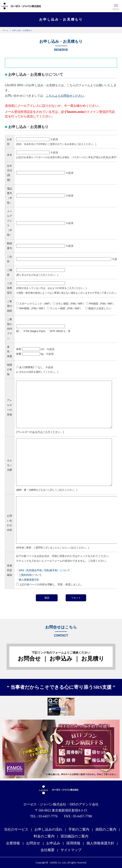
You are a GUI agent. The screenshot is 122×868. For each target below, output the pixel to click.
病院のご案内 (106, 829)
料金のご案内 (44, 836)
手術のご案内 (79, 829)
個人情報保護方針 (29, 580)
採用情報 (73, 843)
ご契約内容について (30, 575)
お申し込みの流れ (48, 829)
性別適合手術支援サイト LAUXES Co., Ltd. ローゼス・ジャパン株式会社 (21, 6)
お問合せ (29, 659)
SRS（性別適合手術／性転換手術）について (44, 570)
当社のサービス (16, 829)
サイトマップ (71, 850)
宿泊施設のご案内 (74, 836)
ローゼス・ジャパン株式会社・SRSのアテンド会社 (61, 790)
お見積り (93, 659)
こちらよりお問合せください (65, 96)
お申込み (61, 659)
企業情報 (13, 843)
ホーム (5, 30)
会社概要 (48, 850)
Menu (116, 6)
